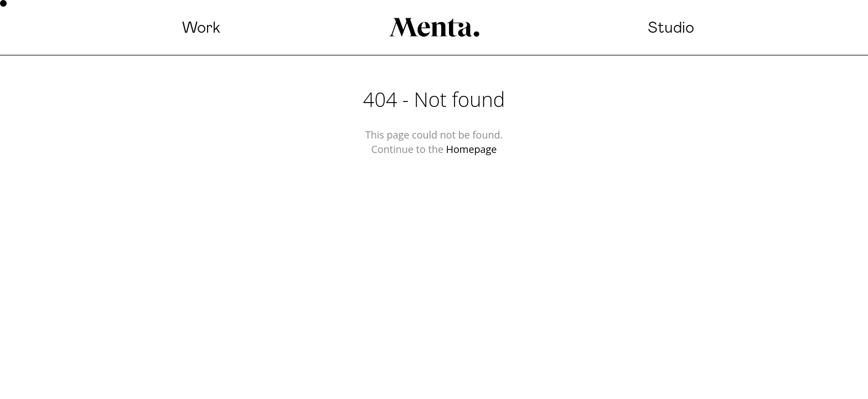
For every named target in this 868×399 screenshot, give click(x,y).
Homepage (472, 149)
